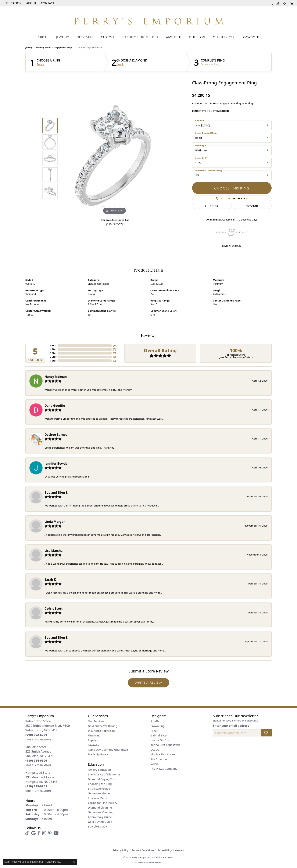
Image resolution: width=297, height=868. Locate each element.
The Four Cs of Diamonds (104, 774)
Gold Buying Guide (100, 822)
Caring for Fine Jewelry (103, 803)
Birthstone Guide (99, 789)
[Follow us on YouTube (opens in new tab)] (56, 833)
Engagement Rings (63, 48)
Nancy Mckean (56, 377)
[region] (114, 158)
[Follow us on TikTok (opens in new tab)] (27, 833)
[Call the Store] (36, 735)
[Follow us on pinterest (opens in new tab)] (50, 833)
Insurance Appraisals (102, 731)
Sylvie (154, 764)
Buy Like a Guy (97, 826)
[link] (47, 3)
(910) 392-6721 (115, 224)
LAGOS (155, 750)
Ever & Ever (157, 284)
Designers (85, 37)
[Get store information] (38, 740)
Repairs (93, 740)
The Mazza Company (164, 769)
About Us (174, 37)
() (115, 346)
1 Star (53, 361)
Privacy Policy (120, 850)
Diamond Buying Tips (102, 779)
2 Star (53, 357)
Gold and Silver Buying (103, 726)
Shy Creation (159, 759)
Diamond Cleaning (100, 808)
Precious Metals (98, 798)
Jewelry (63, 37)
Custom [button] (107, 37)
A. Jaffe (155, 721)
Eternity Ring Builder (140, 37)
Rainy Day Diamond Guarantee (108, 750)
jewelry (29, 48)
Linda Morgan (55, 522)
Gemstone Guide (99, 793)
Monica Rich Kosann (163, 754)
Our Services (224, 37)
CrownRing (157, 726)
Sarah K (50, 580)
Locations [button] (251, 37)
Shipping (212, 206)
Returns (252, 206)
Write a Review (148, 682)
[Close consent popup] (74, 862)
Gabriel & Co (159, 735)
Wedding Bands (43, 48)
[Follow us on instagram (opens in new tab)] (44, 833)
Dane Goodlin (55, 406)
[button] (13, 3)
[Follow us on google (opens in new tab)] (33, 833)
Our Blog (197, 37)
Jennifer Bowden (57, 464)
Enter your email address (231, 726)
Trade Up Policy (98, 754)
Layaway (93, 745)
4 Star (53, 349)
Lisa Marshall (54, 551)
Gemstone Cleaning (101, 812)
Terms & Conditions (143, 850)
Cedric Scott (54, 609)
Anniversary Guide (100, 817)
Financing (94, 735)
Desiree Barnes (56, 435)
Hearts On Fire (160, 740)
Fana (154, 731)
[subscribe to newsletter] (266, 733)
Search (40, 64)
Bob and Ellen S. (56, 492)
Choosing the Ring (100, 784)
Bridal (43, 37)
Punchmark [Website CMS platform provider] (155, 863)
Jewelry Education (99, 770)
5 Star (53, 346)
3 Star (53, 353)
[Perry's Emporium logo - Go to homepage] (148, 20)
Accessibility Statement (171, 850)
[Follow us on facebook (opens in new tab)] (39, 833)
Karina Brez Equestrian (165, 745)
